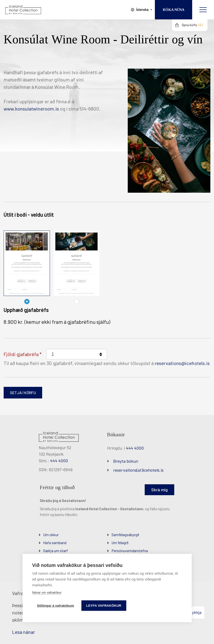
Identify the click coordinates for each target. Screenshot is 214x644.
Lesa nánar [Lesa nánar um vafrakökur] (24, 632)
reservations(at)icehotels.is (138, 470)
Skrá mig (159, 490)
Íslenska (142, 9)
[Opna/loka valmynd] (203, 10)
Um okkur (51, 535)
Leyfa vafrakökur (104, 606)
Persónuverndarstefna (130, 551)
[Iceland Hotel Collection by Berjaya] (23, 10)
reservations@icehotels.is (182, 363)
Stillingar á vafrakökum (55, 606)
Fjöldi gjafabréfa (21, 354)
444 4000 (59, 461)
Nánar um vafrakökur (47, 592)
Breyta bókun (126, 461)
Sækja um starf (55, 551)
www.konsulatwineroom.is (31, 109)
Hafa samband (55, 543)
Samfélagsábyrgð (125, 535)
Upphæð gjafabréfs (26, 310)
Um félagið (120, 543)
